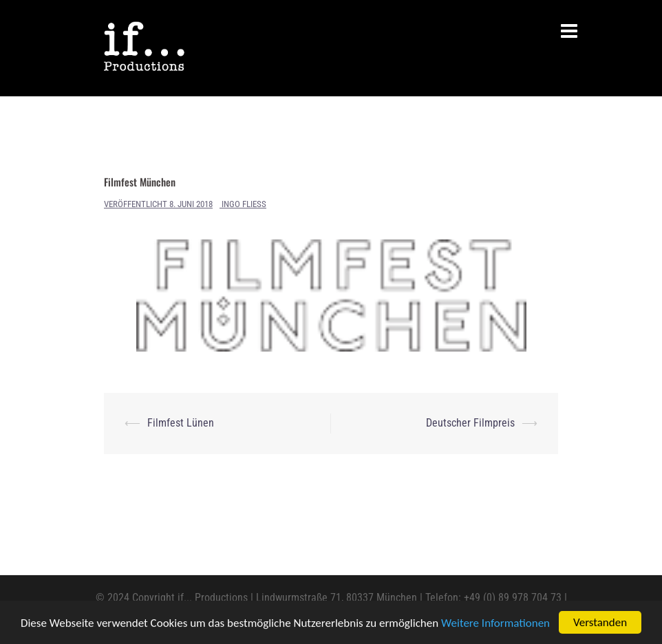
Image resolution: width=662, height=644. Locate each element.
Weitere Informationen (495, 623)
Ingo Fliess (244, 204)
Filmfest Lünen (181, 423)
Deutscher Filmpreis (470, 423)
